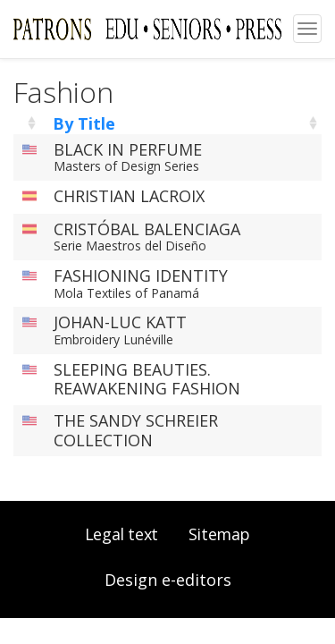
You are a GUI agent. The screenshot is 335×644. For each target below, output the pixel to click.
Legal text (121, 534)
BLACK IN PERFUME (128, 149)
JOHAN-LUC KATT (120, 322)
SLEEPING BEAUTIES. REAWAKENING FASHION (147, 379)
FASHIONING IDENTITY (141, 275)
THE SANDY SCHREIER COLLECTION (136, 430)
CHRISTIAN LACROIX (129, 196)
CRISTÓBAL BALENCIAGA (147, 229)
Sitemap (219, 534)
